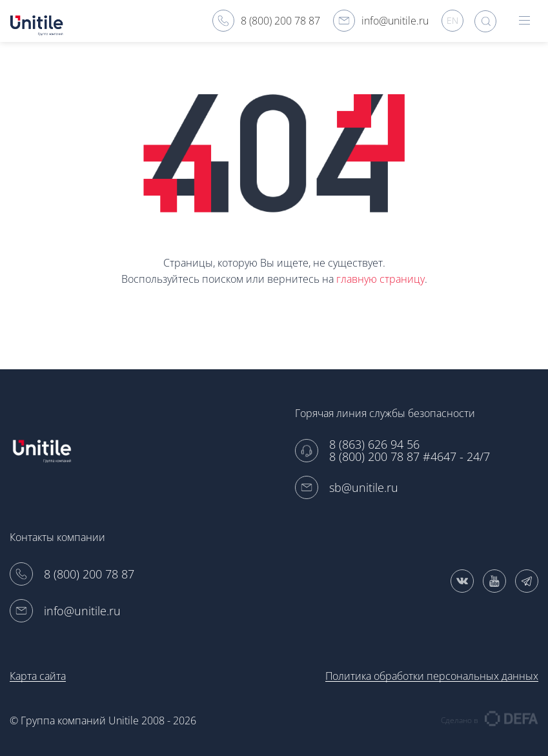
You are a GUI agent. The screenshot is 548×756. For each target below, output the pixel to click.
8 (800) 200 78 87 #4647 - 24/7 (410, 457)
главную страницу (381, 279)
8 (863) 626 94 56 (374, 444)
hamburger (524, 20)
